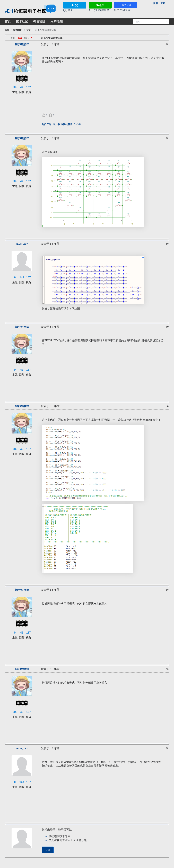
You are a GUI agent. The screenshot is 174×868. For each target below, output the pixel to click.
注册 (155, 3)
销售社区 (39, 21)
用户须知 (57, 21)
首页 (8, 21)
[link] (7, 30)
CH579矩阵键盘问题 (46, 30)
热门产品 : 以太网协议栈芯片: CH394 (62, 124)
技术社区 (22, 21)
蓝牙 (29, 30)
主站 (163, 3)
